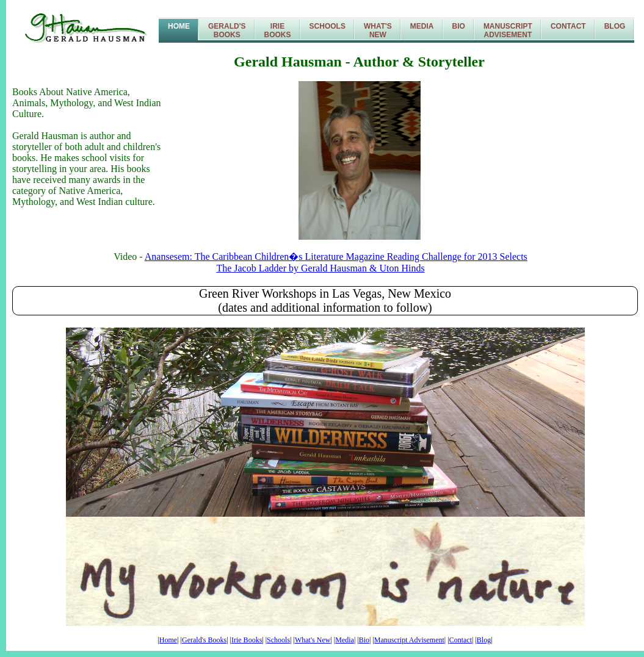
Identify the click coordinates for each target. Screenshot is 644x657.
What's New (313, 640)
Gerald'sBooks (227, 31)
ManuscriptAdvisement (508, 31)
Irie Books (247, 640)
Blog (615, 26)
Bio (459, 26)
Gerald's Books (204, 640)
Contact (568, 26)
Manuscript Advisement (409, 640)
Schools (327, 26)
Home (179, 26)
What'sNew (378, 31)
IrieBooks (278, 31)
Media (422, 26)
